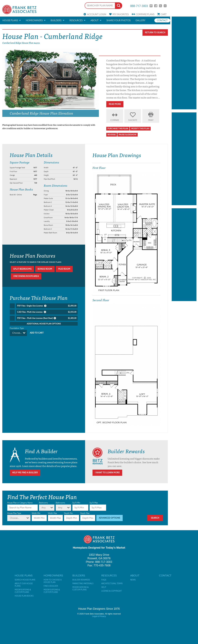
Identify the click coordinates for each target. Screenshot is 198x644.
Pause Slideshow (128, 135)
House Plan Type (14, 513)
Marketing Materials (83, 584)
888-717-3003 (139, 6)
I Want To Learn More (107, 473)
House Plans (10, 20)
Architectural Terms (112, 584)
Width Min (36, 513)
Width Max (52, 513)
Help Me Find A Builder (25, 473)
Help (104, 587)
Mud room (64, 269)
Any (44, 508)
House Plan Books (24, 596)
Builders (56, 20)
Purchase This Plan (118, 129)
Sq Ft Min (76, 503)
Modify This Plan (140, 129)
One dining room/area (26, 276)
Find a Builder (51, 586)
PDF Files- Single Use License (47, 306)
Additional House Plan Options (44, 324)
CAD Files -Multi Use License (47, 312)
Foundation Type (17, 328)
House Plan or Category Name (20, 503)
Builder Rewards (81, 580)
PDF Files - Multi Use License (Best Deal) (47, 318)
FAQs (104, 580)
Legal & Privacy (99, 616)
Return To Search (155, 33)
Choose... (17, 333)
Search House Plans (25, 580)
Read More (115, 104)
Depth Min (68, 513)
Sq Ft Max (94, 503)
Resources (76, 20)
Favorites (121, 14)
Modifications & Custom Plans (23, 591)
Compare (145, 14)
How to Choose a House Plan (53, 581)
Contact (162, 20)
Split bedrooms (22, 269)
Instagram (165, 6)
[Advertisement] (184, 63)
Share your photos (118, 20)
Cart (164, 14)
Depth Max (85, 513)
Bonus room (45, 269)
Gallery (140, 20)
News (133, 580)
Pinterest (151, 6)
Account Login (97, 14)
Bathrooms (60, 503)
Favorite (133, 120)
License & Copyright (112, 591)
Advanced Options (110, 518)
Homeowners (34, 20)
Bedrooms (43, 503)
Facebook (156, 6)
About (95, 20)
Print (151, 120)
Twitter (160, 6)
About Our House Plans (24, 585)
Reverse (112, 135)
